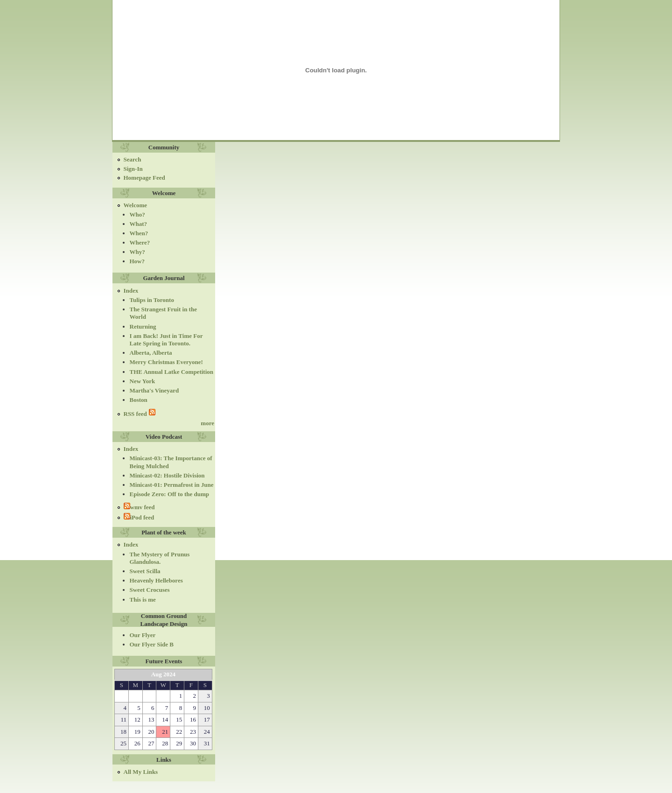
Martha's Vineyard (154, 390)
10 (207, 708)
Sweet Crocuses (150, 590)
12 (137, 719)
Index (131, 291)
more (207, 423)
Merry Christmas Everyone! (166, 362)
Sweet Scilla (145, 571)
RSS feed (140, 413)
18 (123, 732)
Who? (137, 214)
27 (151, 743)
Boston (139, 400)
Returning (143, 326)
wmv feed (139, 507)
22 (179, 732)
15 (179, 719)
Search (133, 159)
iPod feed (139, 517)
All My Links (141, 772)
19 (137, 732)
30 (193, 743)
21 (165, 732)
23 (193, 732)
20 (151, 732)
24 (207, 732)
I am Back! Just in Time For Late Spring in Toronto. (166, 340)
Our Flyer (143, 635)
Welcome (136, 205)
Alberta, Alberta (151, 353)
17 (207, 719)
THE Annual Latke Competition (172, 372)
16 (193, 719)
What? (139, 224)
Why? (137, 252)
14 (165, 719)
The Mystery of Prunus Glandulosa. (160, 558)
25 (123, 743)
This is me (143, 600)
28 (165, 743)
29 (179, 743)
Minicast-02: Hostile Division (167, 475)
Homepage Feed (144, 178)
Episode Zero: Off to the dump (170, 494)
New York (143, 381)
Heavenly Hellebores (156, 580)
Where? (140, 242)
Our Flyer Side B (152, 644)
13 (151, 719)
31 (207, 743)
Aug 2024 (163, 674)
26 (137, 743)
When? (139, 233)
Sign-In (133, 169)
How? (137, 261)
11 (123, 719)
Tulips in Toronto (152, 300)
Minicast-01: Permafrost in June (172, 485)
